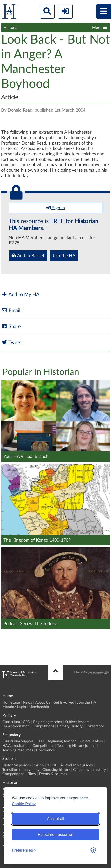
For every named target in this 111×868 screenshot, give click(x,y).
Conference (95, 726)
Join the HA (64, 256)
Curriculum (11, 722)
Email (11, 311)
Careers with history (90, 770)
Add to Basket (28, 256)
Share (11, 327)
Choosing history (56, 770)
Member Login (14, 707)
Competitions (43, 726)
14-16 (39, 765)
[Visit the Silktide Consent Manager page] (93, 850)
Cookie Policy (24, 804)
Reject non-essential (56, 834)
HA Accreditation (16, 726)
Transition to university (21, 770)
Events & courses (53, 774)
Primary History (70, 726)
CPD (27, 722)
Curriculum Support (18, 741)
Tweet (12, 343)
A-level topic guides (77, 765)
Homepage (11, 702)
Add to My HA (20, 295)
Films (32, 774)
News (28, 702)
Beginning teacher (48, 722)
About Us (43, 702)
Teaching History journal (77, 746)
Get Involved (64, 702)
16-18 (52, 765)
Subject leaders (77, 722)
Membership (39, 707)
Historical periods (17, 765)
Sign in (56, 208)
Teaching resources (18, 750)
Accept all (55, 819)
